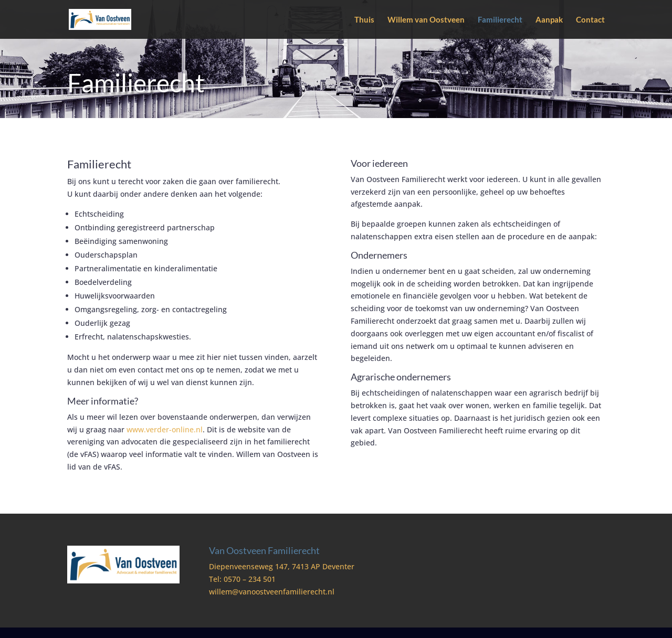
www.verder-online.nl (165, 429)
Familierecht (500, 20)
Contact (590, 20)
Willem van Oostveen (426, 20)
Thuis (364, 20)
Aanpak (549, 20)
